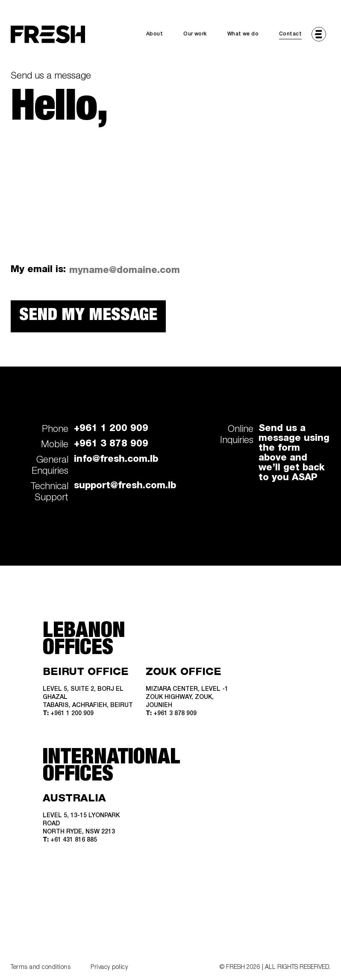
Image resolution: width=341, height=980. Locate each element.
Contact (290, 34)
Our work (195, 34)
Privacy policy (109, 968)
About (154, 34)
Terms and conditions (41, 968)
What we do (243, 34)
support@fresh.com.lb (125, 486)
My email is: (38, 270)
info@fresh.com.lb (116, 460)
